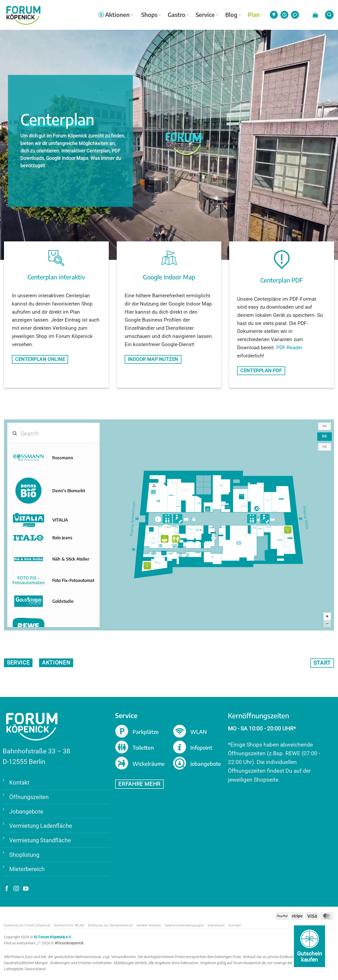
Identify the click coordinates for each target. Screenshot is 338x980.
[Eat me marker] (147, 534)
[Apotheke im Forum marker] (153, 541)
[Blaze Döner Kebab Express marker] (169, 528)
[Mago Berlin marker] (175, 547)
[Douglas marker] (190, 531)
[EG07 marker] (185, 491)
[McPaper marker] (254, 530)
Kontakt (19, 783)
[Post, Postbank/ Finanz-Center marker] (290, 540)
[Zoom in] (327, 616)
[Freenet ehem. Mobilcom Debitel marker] (181, 546)
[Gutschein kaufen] (309, 946)
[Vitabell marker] (166, 528)
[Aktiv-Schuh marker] (213, 558)
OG (325, 426)
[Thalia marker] (222, 487)
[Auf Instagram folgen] (16, 889)
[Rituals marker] (152, 530)
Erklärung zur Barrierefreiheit (111, 926)
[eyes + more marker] (189, 544)
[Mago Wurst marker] (258, 519)
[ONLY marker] (171, 498)
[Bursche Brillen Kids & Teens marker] (188, 556)
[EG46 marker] (208, 545)
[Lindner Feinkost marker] (199, 505)
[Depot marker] (242, 497)
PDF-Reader (289, 348)
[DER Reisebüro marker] (154, 554)
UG (325, 447)
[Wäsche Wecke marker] (199, 547)
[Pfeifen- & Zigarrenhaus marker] (221, 538)
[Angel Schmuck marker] (214, 540)
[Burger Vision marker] (154, 486)
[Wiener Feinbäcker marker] (161, 547)
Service (207, 15)
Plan (255, 15)
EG (325, 437)
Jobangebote (26, 811)
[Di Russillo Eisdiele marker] (194, 519)
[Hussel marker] (227, 508)
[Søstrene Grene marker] (199, 530)
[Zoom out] (327, 624)
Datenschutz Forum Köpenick (27, 926)
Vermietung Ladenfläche (41, 826)
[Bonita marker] (269, 529)
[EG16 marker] (268, 501)
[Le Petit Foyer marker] (186, 519)
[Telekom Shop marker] (153, 545)
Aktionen (116, 15)
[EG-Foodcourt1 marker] (160, 528)
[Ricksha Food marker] (177, 529)
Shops (151, 15)
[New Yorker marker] (280, 540)
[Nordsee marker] (174, 528)
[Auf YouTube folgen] (26, 889)
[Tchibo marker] (208, 509)
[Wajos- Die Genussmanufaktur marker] (164, 554)
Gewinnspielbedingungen (184, 926)
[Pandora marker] (224, 507)
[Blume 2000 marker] (171, 555)
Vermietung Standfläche (40, 840)
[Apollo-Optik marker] (244, 508)
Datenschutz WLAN (69, 926)
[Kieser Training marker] (281, 501)
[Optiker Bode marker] (223, 530)
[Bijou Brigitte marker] (179, 508)
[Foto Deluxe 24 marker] (147, 556)
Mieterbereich (27, 869)
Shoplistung (24, 855)
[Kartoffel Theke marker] (161, 535)
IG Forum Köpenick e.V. (53, 937)
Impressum (216, 926)
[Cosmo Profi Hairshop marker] (198, 555)
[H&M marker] (158, 502)
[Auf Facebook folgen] (7, 889)
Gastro (178, 15)
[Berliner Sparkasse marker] (158, 564)
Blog (233, 15)
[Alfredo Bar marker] (273, 519)
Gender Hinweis (149, 926)
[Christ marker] (211, 530)
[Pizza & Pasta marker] (177, 534)
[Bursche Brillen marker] (181, 556)
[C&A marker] (239, 544)
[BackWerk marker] (153, 493)
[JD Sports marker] (257, 509)
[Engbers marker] (260, 530)
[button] (315, 15)
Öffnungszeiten (29, 797)
